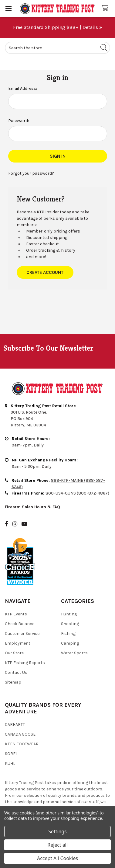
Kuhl (10, 763)
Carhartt (15, 724)
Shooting (70, 624)
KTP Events (16, 614)
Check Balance (20, 624)
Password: (19, 121)
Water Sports (74, 653)
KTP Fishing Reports (25, 663)
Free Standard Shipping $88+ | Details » (57, 27)
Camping (70, 643)
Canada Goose (20, 734)
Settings (57, 831)
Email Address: (23, 88)
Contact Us (16, 672)
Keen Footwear (22, 744)
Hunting (69, 614)
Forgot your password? (31, 173)
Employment (18, 643)
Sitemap (13, 682)
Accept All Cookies (57, 858)
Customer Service (22, 633)
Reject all (57, 845)
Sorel (11, 754)
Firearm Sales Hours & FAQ (32, 507)
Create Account (45, 272)
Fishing (68, 633)
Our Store (14, 653)
